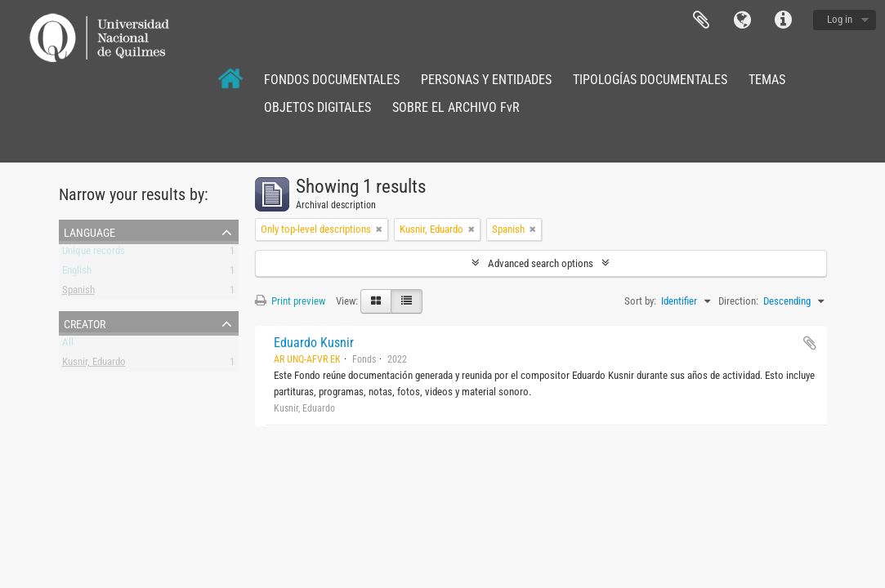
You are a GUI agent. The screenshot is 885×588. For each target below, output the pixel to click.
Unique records (94, 254)
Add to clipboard (810, 343)
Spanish (78, 293)
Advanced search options (541, 263)
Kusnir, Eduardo (94, 365)
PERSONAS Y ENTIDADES (486, 80)
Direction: (738, 301)
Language (742, 20)
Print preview (290, 301)
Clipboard (701, 20)
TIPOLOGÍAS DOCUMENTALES (650, 80)
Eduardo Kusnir (314, 343)
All (68, 345)
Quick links (783, 20)
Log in (840, 19)
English (77, 273)
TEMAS (767, 80)
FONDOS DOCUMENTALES (332, 80)
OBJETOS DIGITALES (317, 107)
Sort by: (640, 301)
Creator (85, 323)
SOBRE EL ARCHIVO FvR (456, 107)
